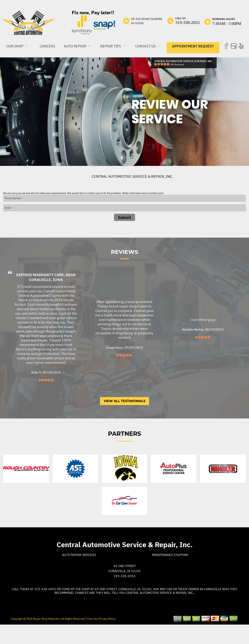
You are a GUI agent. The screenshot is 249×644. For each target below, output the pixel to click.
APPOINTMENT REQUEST (193, 46)
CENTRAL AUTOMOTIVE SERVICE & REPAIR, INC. (132, 176)
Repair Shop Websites (46, 636)
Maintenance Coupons (170, 572)
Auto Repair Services (79, 572)
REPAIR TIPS (111, 46)
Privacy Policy (107, 636)
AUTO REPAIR (75, 46)
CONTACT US (145, 46)
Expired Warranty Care (40, 292)
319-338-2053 (187, 22)
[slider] (162, 64)
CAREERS (47, 46)
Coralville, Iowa (46, 297)
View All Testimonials (124, 419)
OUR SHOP (15, 46)
